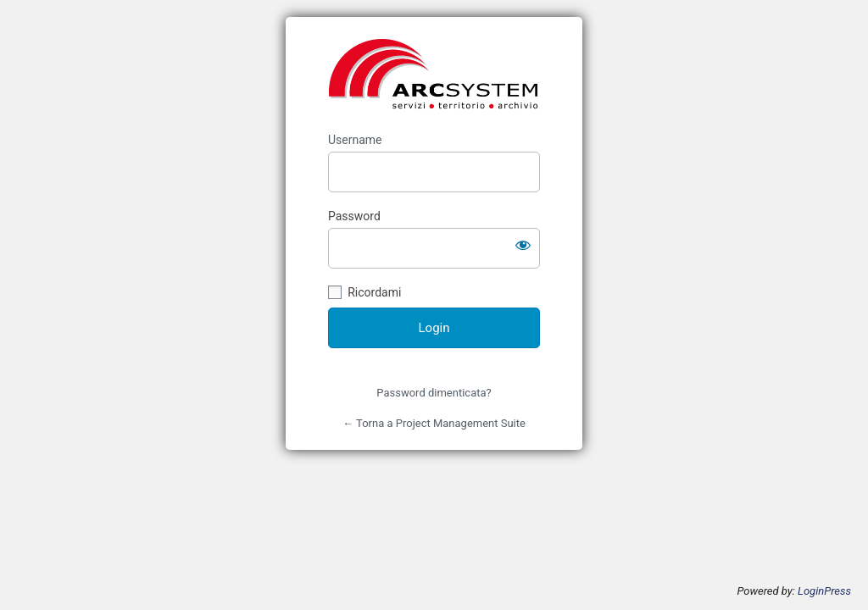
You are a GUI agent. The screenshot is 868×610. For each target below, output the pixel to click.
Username (355, 140)
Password (354, 216)
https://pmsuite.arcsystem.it (434, 75)
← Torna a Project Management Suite (434, 423)
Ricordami (374, 292)
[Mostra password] (523, 245)
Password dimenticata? (434, 393)
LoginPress (824, 591)
